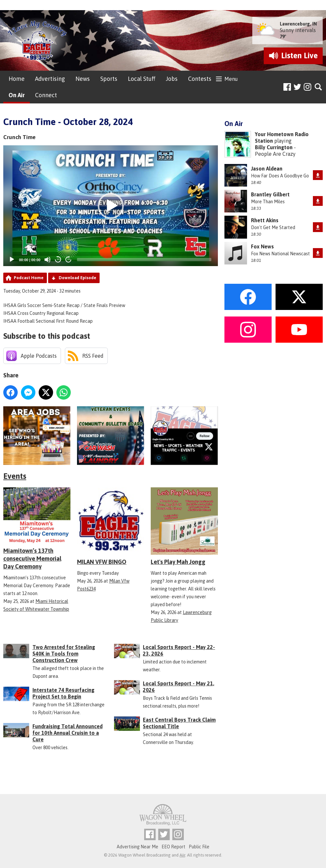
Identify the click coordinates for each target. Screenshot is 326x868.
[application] (111, 206)
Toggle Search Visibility (319, 87)
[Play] (12, 260)
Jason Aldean (267, 169)
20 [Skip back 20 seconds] (58, 259)
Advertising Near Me (137, 847)
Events (15, 476)
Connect (46, 95)
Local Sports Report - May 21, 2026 (179, 687)
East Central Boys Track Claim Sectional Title (179, 723)
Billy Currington (274, 147)
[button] (111, 206)
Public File (199, 847)
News (83, 79)
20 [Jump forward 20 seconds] (69, 259)
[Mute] (48, 260)
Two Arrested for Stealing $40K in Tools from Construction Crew (64, 654)
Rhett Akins (265, 220)
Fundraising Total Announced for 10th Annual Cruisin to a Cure (67, 733)
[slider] (144, 260)
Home (17, 79)
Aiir (182, 855)
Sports (109, 79)
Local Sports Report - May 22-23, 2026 (179, 650)
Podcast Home (29, 278)
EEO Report (173, 847)
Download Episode (77, 278)
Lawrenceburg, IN (298, 24)
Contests (200, 79)
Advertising (50, 79)
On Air (17, 95)
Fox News (262, 246)
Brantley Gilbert (270, 194)
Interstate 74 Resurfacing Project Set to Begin (63, 693)
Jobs (172, 79)
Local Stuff (142, 79)
